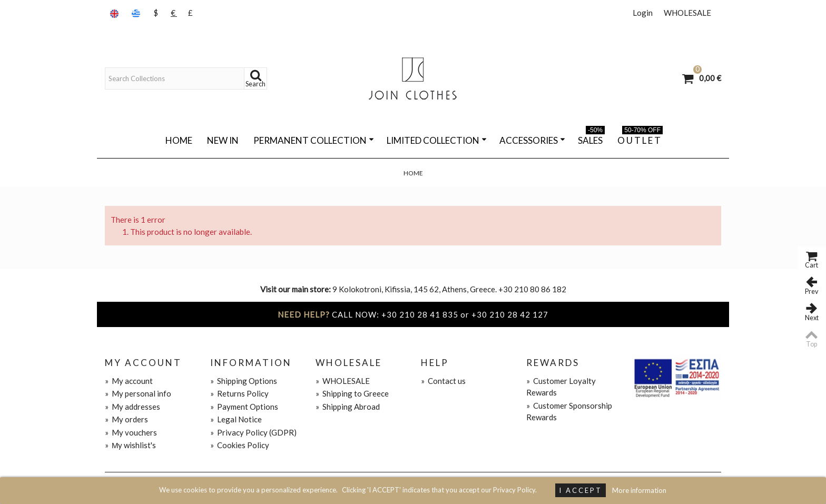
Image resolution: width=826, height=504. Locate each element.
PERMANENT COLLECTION (314, 140)
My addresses (132, 407)
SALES (591, 139)
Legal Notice (236, 419)
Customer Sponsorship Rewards (569, 412)
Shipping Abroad (348, 407)
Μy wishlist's (131, 445)
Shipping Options (244, 381)
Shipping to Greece (352, 393)
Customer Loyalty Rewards (561, 387)
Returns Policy (239, 393)
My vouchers (131, 432)
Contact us (443, 381)
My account (129, 381)
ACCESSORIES (532, 140)
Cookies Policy (240, 445)
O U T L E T (640, 139)
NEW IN (223, 140)
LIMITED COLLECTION (437, 140)
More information (639, 490)
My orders (126, 419)
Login (643, 13)
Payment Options (244, 407)
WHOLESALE (687, 13)
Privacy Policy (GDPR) (253, 432)
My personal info (138, 393)
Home (179, 140)
